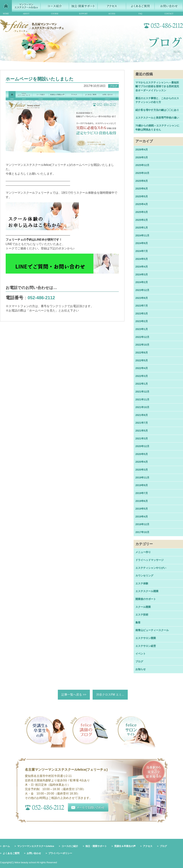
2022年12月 (142, 337)
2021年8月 (142, 415)
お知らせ (141, 669)
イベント (141, 654)
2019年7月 (142, 493)
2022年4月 (142, 368)
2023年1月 (142, 329)
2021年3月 (142, 438)
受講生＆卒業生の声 (125, 846)
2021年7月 (142, 423)
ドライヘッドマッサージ (150, 560)
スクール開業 (143, 607)
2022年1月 (142, 384)
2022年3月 (142, 376)
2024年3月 (142, 274)
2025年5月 (142, 196)
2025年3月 (142, 212)
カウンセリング (144, 576)
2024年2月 (142, 282)
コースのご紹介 (70, 846)
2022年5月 (142, 360)
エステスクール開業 (147, 591)
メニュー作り (143, 552)
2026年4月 (142, 150)
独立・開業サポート (96, 846)
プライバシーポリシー (60, 853)
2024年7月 (142, 251)
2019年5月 (142, 509)
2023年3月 (142, 314)
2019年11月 (142, 478)
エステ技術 (142, 615)
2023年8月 (142, 298)
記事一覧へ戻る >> (74, 695)
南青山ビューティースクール (152, 630)
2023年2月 (142, 321)
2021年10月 (142, 407)
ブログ (139, 661)
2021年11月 (142, 399)
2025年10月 (142, 173)
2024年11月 (142, 235)
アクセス (148, 846)
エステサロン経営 (146, 646)
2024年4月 (142, 267)
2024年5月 (142, 259)
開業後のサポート (146, 599)
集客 (138, 622)
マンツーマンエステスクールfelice (36, 846)
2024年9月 (142, 243)
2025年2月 (142, 220)
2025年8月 (142, 181)
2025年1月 (142, 228)
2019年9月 (142, 485)
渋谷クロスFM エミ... (110, 695)
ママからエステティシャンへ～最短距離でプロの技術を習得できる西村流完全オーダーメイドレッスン (157, 86)
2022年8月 (142, 353)
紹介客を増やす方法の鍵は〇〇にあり (157, 110)
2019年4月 (142, 517)
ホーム (6, 846)
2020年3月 (142, 470)
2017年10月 (142, 532)
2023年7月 (142, 306)
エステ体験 (142, 583)
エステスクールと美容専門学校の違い (157, 118)
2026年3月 (142, 157)
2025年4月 (142, 204)
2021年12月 (142, 392)
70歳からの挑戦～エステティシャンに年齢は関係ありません (157, 128)
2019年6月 (142, 501)
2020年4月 (142, 462)
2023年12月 (142, 290)
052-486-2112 (41, 298)
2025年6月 (142, 189)
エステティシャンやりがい (151, 568)
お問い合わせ (34, 853)
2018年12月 (142, 524)
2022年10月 (142, 345)
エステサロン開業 (146, 638)
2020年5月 (142, 454)
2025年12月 (142, 165)
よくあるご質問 (11, 853)
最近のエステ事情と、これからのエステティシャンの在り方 (157, 100)
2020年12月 (142, 446)
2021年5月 (142, 431)
